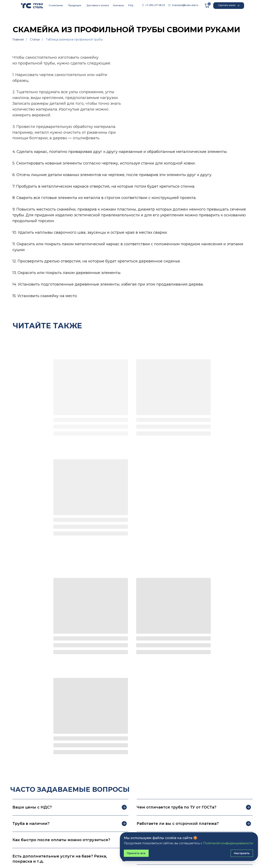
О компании (56, 5)
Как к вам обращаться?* (155, 704)
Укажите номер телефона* (157, 723)
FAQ (131, 5)
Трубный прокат (25, 824)
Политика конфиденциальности (39, 852)
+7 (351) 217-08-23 (189, 825)
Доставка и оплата (98, 5)
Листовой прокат (26, 837)
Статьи (35, 39)
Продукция (75, 5)
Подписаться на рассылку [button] (190, 800)
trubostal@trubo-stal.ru (185, 5)
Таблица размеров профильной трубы (74, 39)
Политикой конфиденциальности (189, 745)
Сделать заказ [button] (229, 5)
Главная (18, 39)
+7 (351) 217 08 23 (155, 5)
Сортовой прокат (25, 830)
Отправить (153, 755)
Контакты (119, 5)
